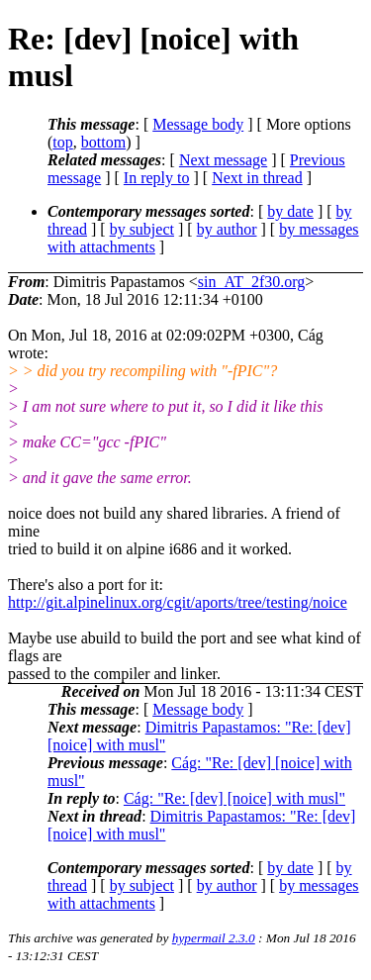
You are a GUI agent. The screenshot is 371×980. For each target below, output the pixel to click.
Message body (198, 124)
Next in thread (257, 178)
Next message (223, 160)
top (62, 142)
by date (290, 211)
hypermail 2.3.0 (214, 938)
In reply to (157, 178)
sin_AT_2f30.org (252, 282)
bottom (103, 142)
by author (227, 229)
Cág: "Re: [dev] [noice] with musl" (234, 798)
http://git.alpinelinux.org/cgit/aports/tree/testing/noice (178, 602)
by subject (142, 229)
